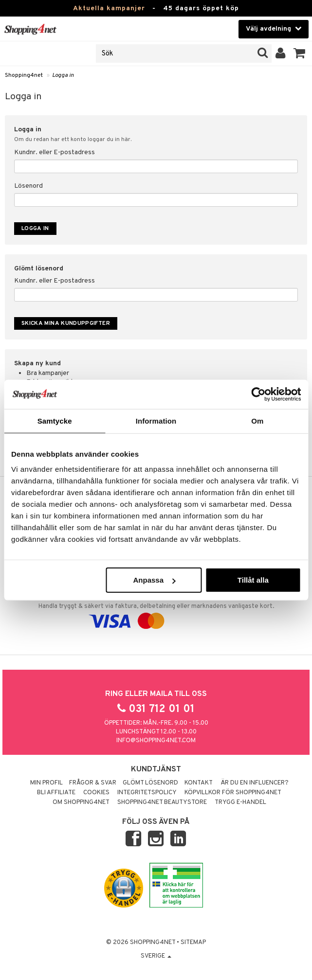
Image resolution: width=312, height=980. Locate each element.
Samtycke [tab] (55, 420)
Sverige (156, 956)
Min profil (46, 783)
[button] (300, 53)
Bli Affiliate (56, 793)
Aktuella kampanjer (109, 9)
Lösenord (28, 186)
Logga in (63, 75)
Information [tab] (156, 420)
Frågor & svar (93, 783)
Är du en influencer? (255, 783)
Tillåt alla (253, 580)
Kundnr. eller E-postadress (55, 152)
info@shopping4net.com (156, 741)
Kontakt (199, 783)
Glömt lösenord (150, 783)
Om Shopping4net (81, 802)
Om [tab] (257, 420)
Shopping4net (24, 75)
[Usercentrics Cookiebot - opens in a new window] (258, 394)
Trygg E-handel (240, 802)
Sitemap (193, 943)
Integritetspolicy (147, 793)
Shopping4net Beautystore (162, 802)
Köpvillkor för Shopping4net (233, 793)
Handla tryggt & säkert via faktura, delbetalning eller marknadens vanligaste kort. (156, 609)
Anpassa (154, 580)
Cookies (96, 793)
